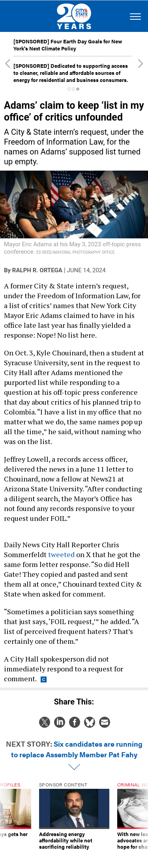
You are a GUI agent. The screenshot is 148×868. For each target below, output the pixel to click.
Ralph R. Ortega (37, 270)
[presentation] (7, 819)
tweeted (62, 554)
